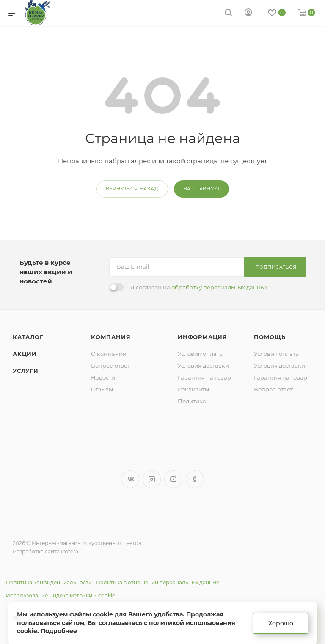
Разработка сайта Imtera (45, 552)
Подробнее (59, 631)
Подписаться (276, 267)
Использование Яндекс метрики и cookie (61, 596)
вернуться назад (132, 189)
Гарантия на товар (204, 377)
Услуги (26, 371)
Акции (25, 354)
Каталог (28, 337)
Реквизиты (193, 389)
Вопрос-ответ (110, 366)
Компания (111, 337)
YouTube (173, 479)
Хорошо (281, 623)
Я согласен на (199, 287)
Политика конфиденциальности (49, 582)
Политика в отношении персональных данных (157, 582)
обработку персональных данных (220, 287)
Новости (103, 377)
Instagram (152, 479)
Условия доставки (203, 366)
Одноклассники (195, 479)
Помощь (270, 337)
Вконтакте (130, 479)
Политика (192, 401)
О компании (109, 354)
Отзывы (102, 389)
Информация (202, 337)
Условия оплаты (201, 354)
